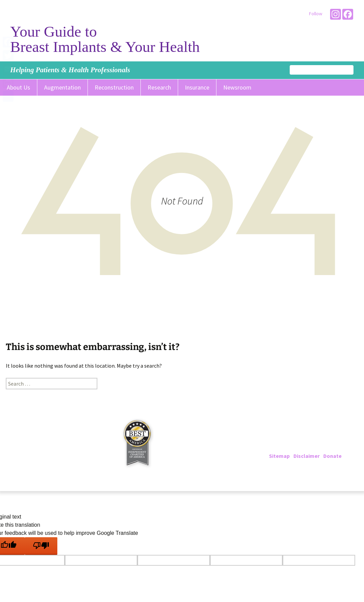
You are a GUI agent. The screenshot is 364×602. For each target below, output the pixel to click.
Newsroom (237, 87)
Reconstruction (114, 87)
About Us (18, 87)
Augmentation (62, 87)
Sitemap (279, 456)
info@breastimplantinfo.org (319, 448)
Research (159, 87)
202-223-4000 (297, 440)
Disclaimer (306, 456)
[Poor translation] (41, 546)
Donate (332, 456)
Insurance (197, 87)
